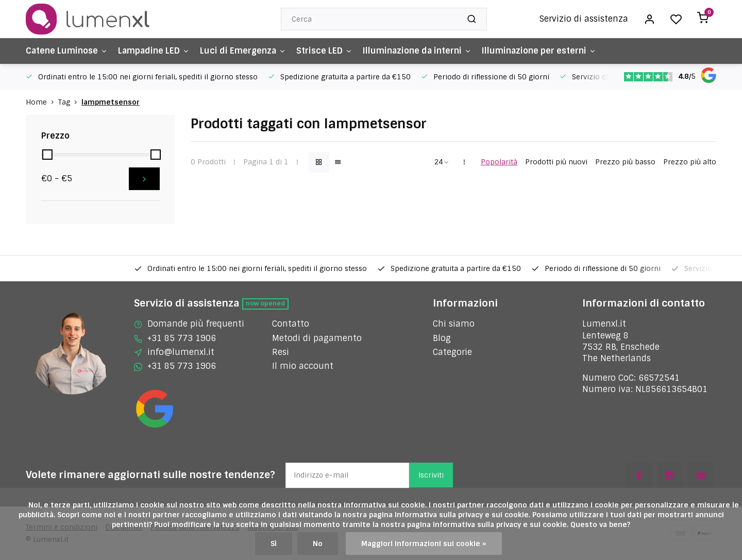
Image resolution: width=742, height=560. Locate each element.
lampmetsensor (111, 102)
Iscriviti (431, 475)
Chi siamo (454, 324)
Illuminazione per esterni (539, 51)
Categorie (452, 352)
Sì (274, 544)
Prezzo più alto (690, 162)
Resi (281, 352)
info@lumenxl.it (181, 352)
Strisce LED (324, 51)
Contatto (291, 324)
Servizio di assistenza (584, 19)
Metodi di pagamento (317, 338)
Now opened (265, 303)
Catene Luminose (67, 51)
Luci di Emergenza (243, 51)
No (318, 544)
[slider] (47, 155)
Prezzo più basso (625, 162)
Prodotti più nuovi (556, 162)
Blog (442, 338)
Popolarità (499, 162)
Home (42, 102)
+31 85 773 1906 (182, 338)
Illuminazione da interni (417, 51)
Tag (70, 102)
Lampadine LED (154, 51)
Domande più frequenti (196, 324)
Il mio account (303, 366)
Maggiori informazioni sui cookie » (424, 544)
